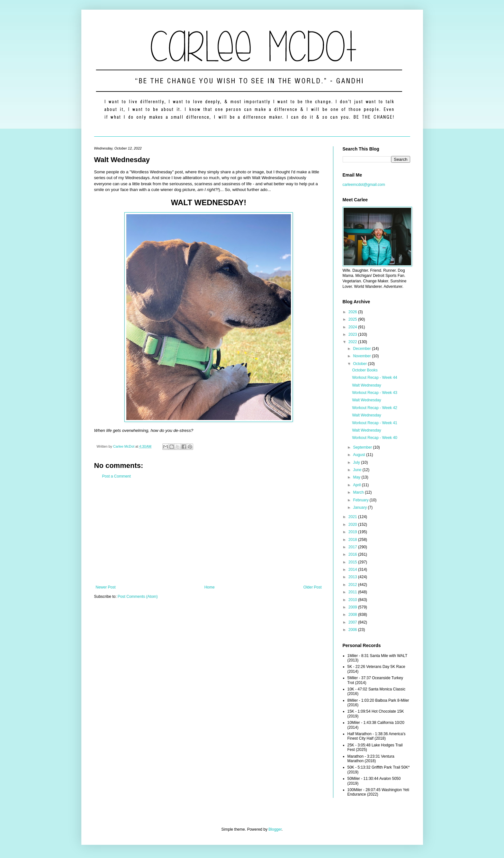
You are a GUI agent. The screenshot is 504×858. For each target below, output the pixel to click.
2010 (353, 600)
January (360, 507)
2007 (353, 622)
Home (210, 587)
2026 (353, 312)
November (362, 356)
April (357, 485)
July (357, 462)
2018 (353, 540)
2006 (353, 630)
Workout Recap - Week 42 (374, 408)
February (361, 500)
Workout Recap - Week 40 (374, 438)
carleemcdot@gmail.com (364, 185)
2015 (353, 562)
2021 (353, 517)
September (363, 447)
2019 (353, 532)
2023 (353, 334)
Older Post (313, 587)
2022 (353, 342)
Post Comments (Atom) (138, 597)
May (357, 477)
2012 (353, 585)
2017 (353, 547)
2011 (353, 592)
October (360, 364)
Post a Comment (117, 476)
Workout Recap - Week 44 (374, 378)
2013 (353, 577)
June (358, 470)
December (362, 349)
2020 (353, 525)
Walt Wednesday (366, 385)
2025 (353, 319)
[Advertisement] (209, 532)
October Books (365, 370)
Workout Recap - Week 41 (374, 423)
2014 (353, 570)
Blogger (275, 829)
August (360, 455)
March (359, 492)
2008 (353, 615)
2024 (353, 327)
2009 (353, 607)
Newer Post (106, 587)
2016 (353, 554)
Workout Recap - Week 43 (374, 393)
